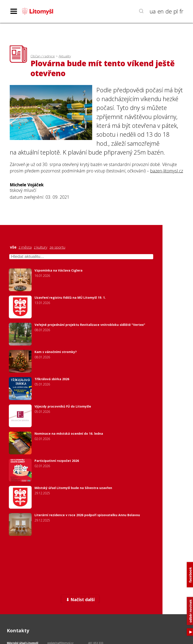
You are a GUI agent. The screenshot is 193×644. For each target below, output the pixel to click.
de (169, 11)
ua (153, 11)
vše (13, 247)
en (161, 11)
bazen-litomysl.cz (167, 171)
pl (176, 11)
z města (25, 247)
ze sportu (57, 247)
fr (181, 11)
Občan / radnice (43, 56)
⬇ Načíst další (80, 600)
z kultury (41, 247)
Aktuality (65, 56)
